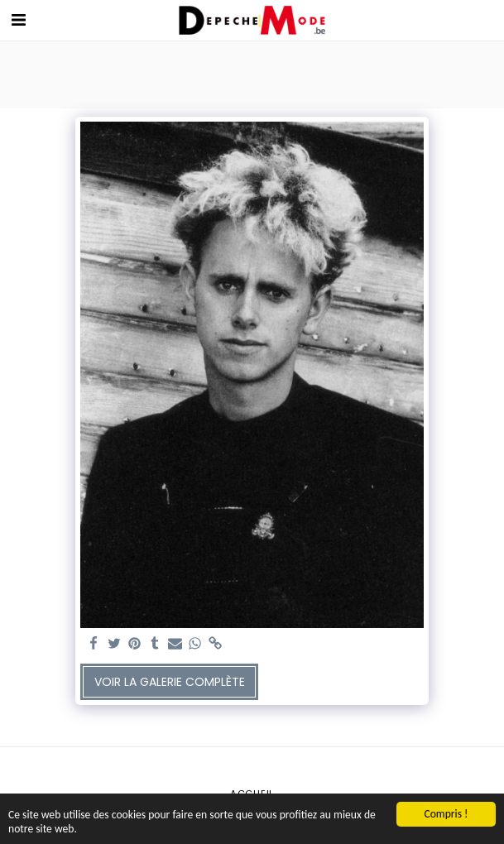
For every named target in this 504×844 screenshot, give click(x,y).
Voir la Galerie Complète (170, 682)
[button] (18, 20)
